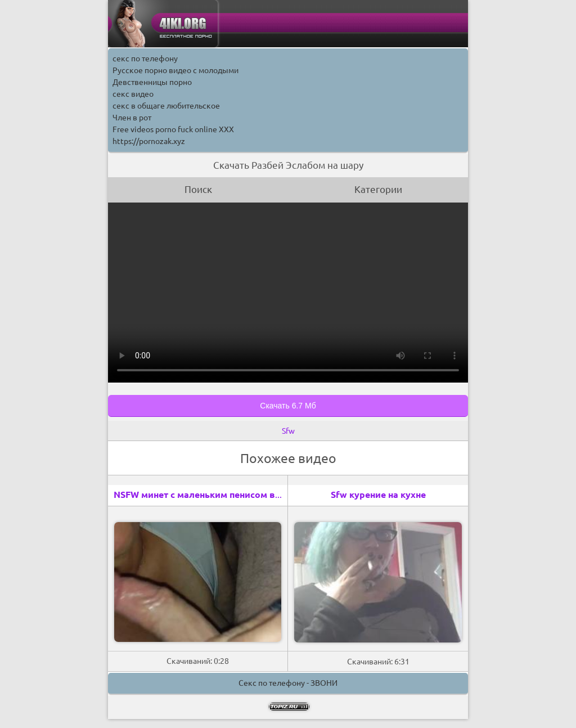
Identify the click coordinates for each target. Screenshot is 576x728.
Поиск (198, 189)
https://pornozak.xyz (149, 141)
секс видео (133, 94)
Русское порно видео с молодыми (175, 70)
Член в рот (132, 118)
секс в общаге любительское (166, 106)
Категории (378, 189)
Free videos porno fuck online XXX (173, 129)
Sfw (288, 431)
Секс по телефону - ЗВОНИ (288, 683)
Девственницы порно (152, 82)
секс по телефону (145, 59)
